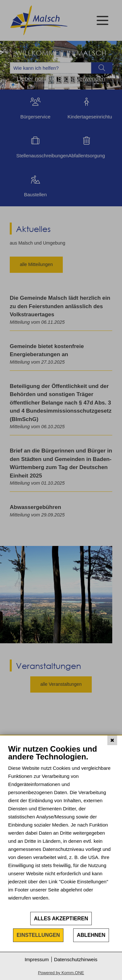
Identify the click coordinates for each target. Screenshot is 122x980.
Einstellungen (38, 935)
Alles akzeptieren (61, 919)
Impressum (37, 959)
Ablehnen (91, 935)
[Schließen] (112, 740)
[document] (61, 828)
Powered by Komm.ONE (61, 973)
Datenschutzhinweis (76, 959)
